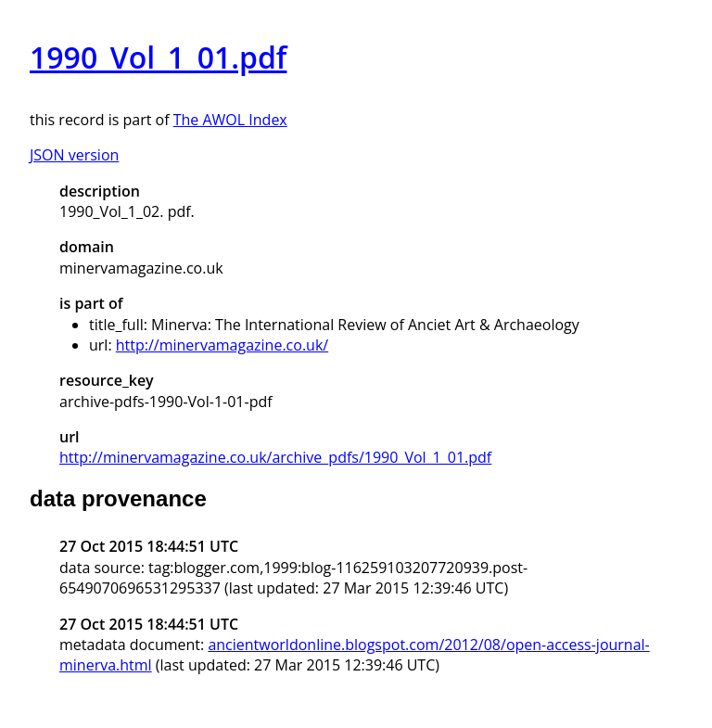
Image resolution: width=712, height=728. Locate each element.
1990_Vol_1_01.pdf (158, 57)
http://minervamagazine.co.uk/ (222, 345)
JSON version (74, 155)
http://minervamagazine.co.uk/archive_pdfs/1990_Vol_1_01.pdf (275, 457)
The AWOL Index (230, 120)
